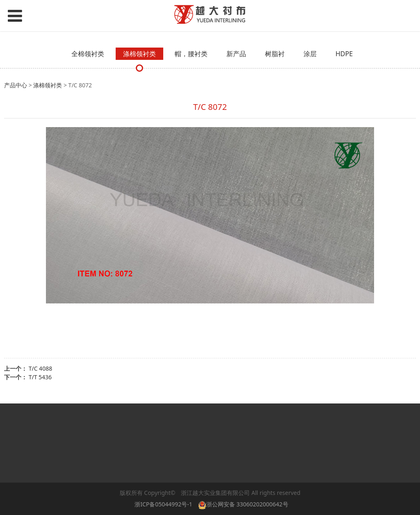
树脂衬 (275, 54)
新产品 (236, 54)
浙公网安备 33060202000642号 (245, 504)
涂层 (310, 54)
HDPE (344, 54)
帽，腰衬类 (191, 54)
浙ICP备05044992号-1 (163, 504)
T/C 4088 (41, 368)
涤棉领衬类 (139, 54)
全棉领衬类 (88, 54)
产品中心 (16, 85)
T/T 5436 (40, 377)
